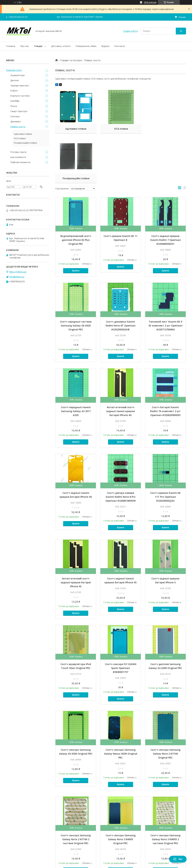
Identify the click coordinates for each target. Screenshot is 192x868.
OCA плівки (121, 129)
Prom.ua (113, 857)
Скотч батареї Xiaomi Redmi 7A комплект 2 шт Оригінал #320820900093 (165, 362)
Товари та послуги (71, 60)
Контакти (120, 46)
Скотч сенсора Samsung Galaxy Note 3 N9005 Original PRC (121, 790)
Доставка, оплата (61, 46)
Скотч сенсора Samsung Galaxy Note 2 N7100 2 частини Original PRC (76, 790)
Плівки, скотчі (18, 127)
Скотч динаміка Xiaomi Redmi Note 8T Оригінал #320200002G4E (121, 276)
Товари (38, 46)
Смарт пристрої (19, 111)
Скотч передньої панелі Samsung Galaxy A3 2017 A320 (76, 362)
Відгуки (105, 46)
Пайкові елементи (20, 162)
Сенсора (15, 116)
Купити (76, 221)
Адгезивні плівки (76, 129)
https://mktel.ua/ (18, 272)
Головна (11, 46)
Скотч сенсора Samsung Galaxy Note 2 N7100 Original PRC (165, 704)
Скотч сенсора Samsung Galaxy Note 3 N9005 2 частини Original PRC (165, 790)
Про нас (25, 46)
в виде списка (184, 139)
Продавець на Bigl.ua (96, 860)
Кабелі (14, 91)
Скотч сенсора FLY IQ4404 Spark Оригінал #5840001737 (121, 618)
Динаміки (16, 121)
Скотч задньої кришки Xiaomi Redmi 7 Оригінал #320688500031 (165, 190)
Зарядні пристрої (20, 85)
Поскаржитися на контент (106, 863)
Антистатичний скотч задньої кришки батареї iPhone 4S (76, 533)
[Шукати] (181, 31)
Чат (178, 859)
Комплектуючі (14, 70)
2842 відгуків (150, 2)
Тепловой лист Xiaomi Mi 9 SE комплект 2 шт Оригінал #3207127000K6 (165, 276)
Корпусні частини (20, 96)
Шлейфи (15, 101)
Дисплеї (15, 80)
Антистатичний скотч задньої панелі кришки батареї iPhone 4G (120, 362)
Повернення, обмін (86, 46)
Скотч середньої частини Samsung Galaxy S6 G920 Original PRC (76, 276)
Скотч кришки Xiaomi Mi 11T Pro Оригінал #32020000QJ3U (165, 447)
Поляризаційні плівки (165, 129)
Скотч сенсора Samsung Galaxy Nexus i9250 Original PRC (121, 704)
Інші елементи (18, 157)
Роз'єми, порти (18, 152)
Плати (14, 106)
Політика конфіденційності (135, 863)
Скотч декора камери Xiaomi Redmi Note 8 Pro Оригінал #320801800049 (120, 447)
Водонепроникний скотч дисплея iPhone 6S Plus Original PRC (76, 190)
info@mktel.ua (17, 277)
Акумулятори (17, 75)
